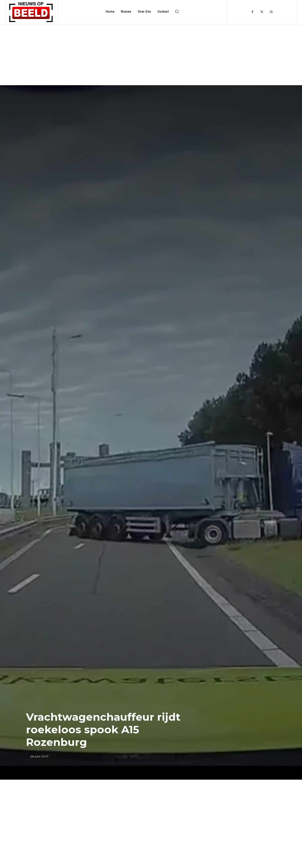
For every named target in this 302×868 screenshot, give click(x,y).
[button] (177, 12)
